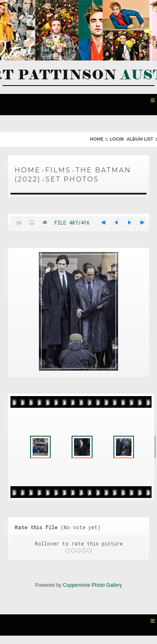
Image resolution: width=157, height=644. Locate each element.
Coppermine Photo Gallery (92, 585)
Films (58, 170)
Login (117, 139)
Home (97, 139)
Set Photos (72, 179)
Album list (140, 139)
